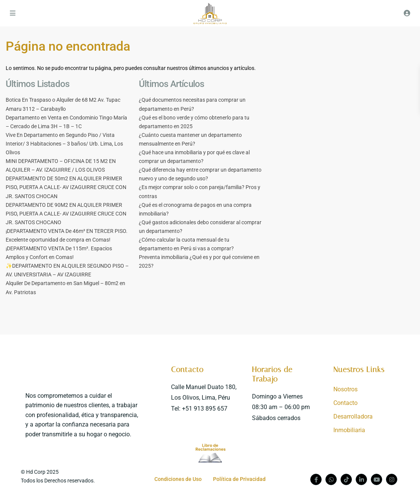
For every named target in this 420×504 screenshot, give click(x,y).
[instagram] (392, 479)
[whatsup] (331, 479)
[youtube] (376, 479)
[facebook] (316, 479)
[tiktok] (346, 479)
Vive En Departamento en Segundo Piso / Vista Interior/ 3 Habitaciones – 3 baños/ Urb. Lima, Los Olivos (64, 144)
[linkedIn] (361, 479)
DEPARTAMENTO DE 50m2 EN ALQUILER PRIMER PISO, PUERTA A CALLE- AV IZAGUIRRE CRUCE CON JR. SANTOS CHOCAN (66, 187)
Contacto (187, 369)
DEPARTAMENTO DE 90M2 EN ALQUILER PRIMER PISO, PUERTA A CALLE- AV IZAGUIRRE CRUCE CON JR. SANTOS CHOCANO (66, 214)
